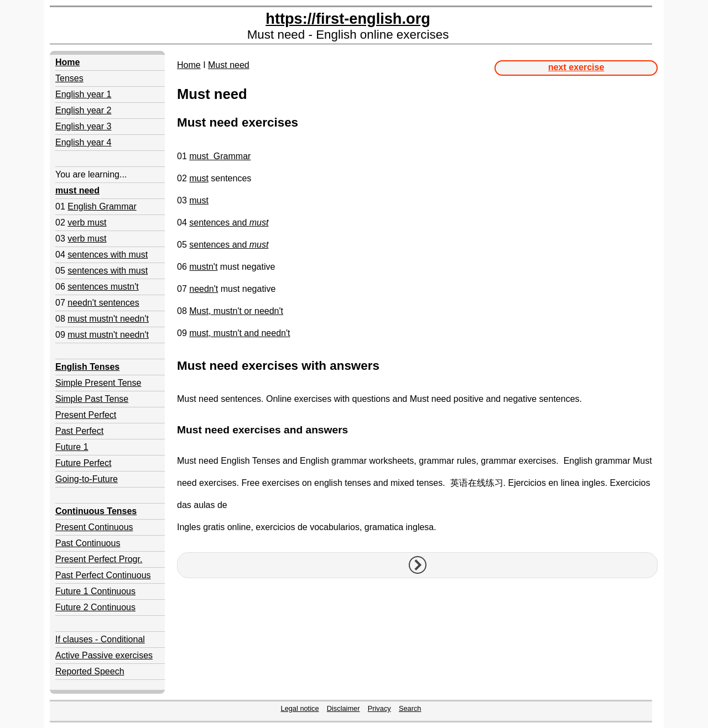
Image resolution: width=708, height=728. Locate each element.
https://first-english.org (348, 19)
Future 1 (72, 447)
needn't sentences (103, 303)
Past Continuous (88, 543)
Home (189, 65)
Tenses (69, 78)
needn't (204, 289)
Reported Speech (90, 671)
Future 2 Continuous (95, 607)
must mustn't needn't (108, 319)
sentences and (229, 222)
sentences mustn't (103, 287)
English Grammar (102, 206)
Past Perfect (79, 431)
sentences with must (108, 255)
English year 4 (83, 142)
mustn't (203, 267)
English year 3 (83, 126)
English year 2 (83, 110)
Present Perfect (86, 415)
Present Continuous (94, 527)
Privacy (379, 708)
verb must (87, 222)
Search (410, 708)
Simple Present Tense (98, 383)
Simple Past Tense (92, 399)
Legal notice (300, 708)
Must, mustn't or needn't (236, 311)
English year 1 (83, 94)
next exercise (576, 67)
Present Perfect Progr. (99, 559)
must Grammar (220, 156)
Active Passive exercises (104, 655)
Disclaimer (343, 708)
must (199, 178)
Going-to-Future (87, 479)
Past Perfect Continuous (103, 575)
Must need (229, 65)
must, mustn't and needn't (240, 333)
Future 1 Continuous (95, 591)
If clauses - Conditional (100, 639)
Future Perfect (83, 463)
